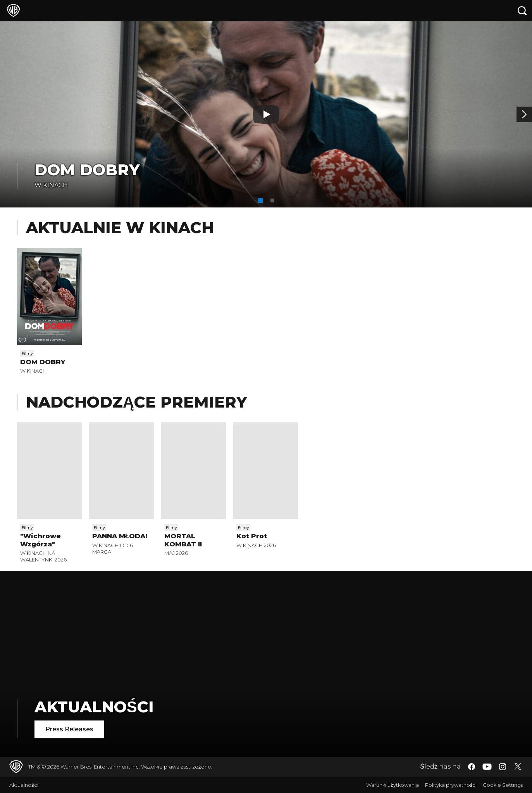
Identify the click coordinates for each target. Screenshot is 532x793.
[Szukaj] (522, 11)
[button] (260, 200)
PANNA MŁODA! (120, 536)
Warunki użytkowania (393, 785)
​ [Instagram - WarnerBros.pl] (503, 767)
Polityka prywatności (451, 785)
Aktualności (94, 707)
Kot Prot (252, 536)
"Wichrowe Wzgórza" (40, 540)
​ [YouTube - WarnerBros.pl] (487, 767)
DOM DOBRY (87, 170)
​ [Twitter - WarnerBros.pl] (518, 767)
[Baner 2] (524, 114)
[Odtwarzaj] (266, 114)
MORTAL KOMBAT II (183, 540)
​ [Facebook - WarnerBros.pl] (472, 767)
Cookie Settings (503, 785)
